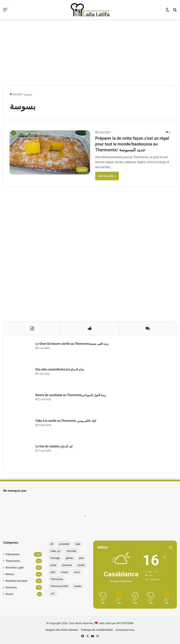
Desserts (11, 587)
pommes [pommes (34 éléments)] (67, 565)
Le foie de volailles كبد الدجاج (54, 446)
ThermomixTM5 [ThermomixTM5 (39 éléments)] (59, 586)
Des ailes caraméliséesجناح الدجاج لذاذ (60, 369)
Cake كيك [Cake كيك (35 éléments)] (56, 551)
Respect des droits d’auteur (62, 630)
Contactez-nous (125, 630)
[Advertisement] (90, 53)
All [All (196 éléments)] (52, 544)
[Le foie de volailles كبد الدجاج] (21, 456)
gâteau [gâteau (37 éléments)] (69, 558)
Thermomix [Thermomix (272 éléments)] (57, 579)
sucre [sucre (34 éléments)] (77, 572)
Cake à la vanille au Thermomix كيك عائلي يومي (66, 421)
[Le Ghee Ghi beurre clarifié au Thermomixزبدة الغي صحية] (21, 353)
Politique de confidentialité (97, 630)
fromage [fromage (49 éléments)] (55, 558)
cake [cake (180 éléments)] (78, 544)
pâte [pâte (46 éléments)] (53, 572)
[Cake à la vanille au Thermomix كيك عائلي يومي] (21, 430)
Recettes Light (15, 567)
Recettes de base (16, 581)
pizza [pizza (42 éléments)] (53, 565)
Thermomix (13, 561)
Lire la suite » (107, 176)
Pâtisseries (13, 554)
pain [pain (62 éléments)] (81, 558)
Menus (10, 574)
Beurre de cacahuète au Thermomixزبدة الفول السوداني (71, 395)
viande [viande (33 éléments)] (78, 586)
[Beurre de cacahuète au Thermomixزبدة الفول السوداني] (21, 404)
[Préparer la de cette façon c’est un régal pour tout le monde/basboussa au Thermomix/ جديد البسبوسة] (50, 152)
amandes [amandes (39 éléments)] (64, 544)
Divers (10, 594)
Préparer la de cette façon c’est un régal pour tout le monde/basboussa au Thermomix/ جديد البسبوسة (132, 144)
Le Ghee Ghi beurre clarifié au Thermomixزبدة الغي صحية (72, 344)
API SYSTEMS (125, 623)
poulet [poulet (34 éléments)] (81, 565)
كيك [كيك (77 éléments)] (53, 593)
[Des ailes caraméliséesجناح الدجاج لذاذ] (21, 379)
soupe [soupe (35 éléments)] (64, 572)
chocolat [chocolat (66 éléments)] (71, 551)
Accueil (16, 94)
